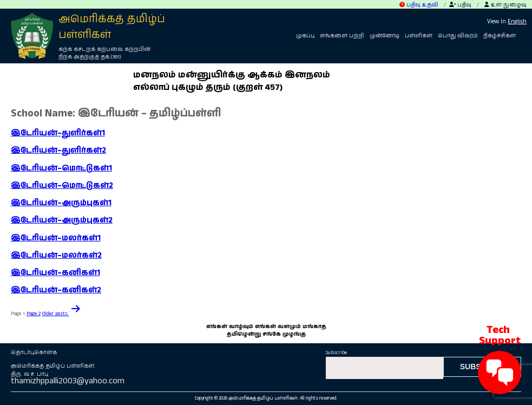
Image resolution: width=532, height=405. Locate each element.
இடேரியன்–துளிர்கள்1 (58, 133)
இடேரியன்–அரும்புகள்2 (62, 220)
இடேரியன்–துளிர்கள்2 (58, 151)
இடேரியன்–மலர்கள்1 (56, 238)
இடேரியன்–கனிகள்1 (55, 273)
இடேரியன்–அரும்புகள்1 (61, 203)
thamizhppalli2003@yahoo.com (68, 381)
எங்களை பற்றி (342, 36)
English (517, 22)
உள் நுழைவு (505, 5)
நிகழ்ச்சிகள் (500, 36)
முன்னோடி (385, 36)
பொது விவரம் (458, 36)
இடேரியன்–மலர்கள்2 (56, 256)
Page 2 (34, 313)
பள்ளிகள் (419, 36)
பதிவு (460, 5)
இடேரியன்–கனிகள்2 (56, 290)
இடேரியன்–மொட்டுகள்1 (61, 168)
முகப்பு (305, 36)
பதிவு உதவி (419, 5)
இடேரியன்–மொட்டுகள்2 (62, 186)
